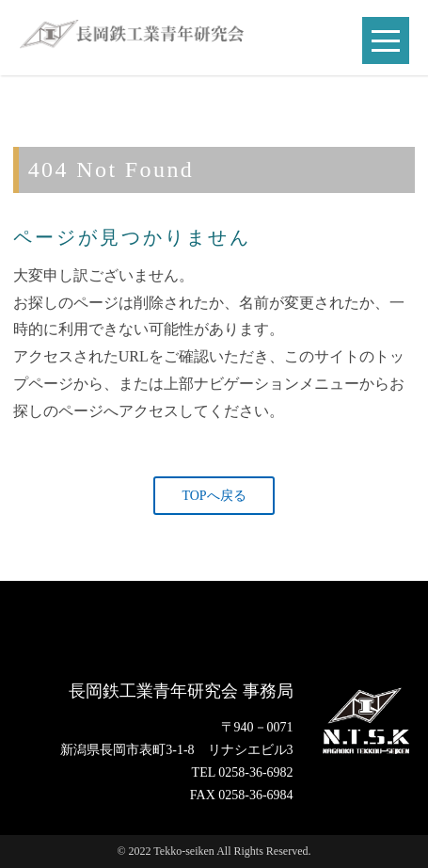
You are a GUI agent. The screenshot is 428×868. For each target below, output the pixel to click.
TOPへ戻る (214, 496)
